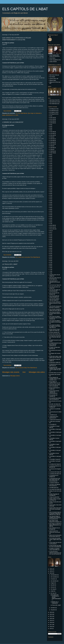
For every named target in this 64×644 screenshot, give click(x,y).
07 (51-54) (52, 144)
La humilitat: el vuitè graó (55, 456)
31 (50, 195)
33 (50, 199)
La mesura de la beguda (55, 469)
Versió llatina (52, 58)
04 (50, 126)
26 (50, 186)
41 (50, 213)
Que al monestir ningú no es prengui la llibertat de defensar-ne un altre (55, 513)
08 (50, 155)
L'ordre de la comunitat (24, 257)
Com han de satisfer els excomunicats (55, 290)
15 (50, 167)
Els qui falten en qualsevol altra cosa (54, 382)
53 (50, 238)
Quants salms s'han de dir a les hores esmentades (55, 508)
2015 (51, 628)
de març (53, 593)
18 (50, 172)
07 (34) (51, 137)
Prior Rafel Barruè (22, 113)
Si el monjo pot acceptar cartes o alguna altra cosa (55, 539)
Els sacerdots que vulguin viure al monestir (55, 399)
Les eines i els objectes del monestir (55, 485)
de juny (53, 587)
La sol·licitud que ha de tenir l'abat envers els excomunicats (55, 480)
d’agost (53, 583)
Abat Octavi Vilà (53, 100)
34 (50, 201)
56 (16, 368)
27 (50, 188)
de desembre (54, 575)
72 (50, 271)
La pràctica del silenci (54, 474)
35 (50, 202)
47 (50, 224)
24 (50, 183)
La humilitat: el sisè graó (55, 450)
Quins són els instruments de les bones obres (55, 536)
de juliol (53, 585)
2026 (51, 569)
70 (16, 113)
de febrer (53, 608)
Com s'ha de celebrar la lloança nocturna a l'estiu (55, 303)
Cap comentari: (8, 111)
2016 (51, 626)
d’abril (52, 591)
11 (50, 160)
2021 (51, 616)
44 (50, 218)
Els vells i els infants (54, 404)
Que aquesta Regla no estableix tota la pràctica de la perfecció (55, 518)
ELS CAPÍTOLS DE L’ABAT (25, 9)
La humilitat (52, 424)
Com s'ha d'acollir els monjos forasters (54, 297)
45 (50, 220)
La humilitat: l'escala (54, 459)
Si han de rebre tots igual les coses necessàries (55, 546)
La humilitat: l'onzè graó (55, 461)
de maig (53, 589)
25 (50, 185)
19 (50, 174)
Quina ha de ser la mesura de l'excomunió (55, 532)
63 (16, 257)
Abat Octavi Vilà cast (54, 75)
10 (50, 158)
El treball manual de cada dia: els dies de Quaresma (55, 344)
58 (50, 247)
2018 (51, 622)
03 (50, 125)
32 (50, 197)
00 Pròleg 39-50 (53, 114)
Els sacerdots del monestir (53, 396)
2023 (51, 612)
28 (50, 190)
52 (50, 236)
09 (50, 156)
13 (50, 163)
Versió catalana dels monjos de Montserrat (54, 56)
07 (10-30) (52, 133)
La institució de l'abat (54, 464)
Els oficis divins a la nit (55, 373)
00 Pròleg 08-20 (53, 110)
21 (50, 178)
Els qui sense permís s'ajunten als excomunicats (54, 392)
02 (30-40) (52, 123)
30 (50, 194)
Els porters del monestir (55, 374)
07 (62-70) (52, 153)
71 (50, 269)
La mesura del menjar (54, 472)
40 (50, 211)
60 (50, 250)
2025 (51, 571)
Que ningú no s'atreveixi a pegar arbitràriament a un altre (55, 525)
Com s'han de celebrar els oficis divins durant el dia (55, 313)
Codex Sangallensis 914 (55, 60)
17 (50, 171)
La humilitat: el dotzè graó (55, 432)
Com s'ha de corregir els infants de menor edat (55, 310)
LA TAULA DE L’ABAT (10, 264)
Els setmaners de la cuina (55, 401)
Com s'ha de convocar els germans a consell (55, 307)
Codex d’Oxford (53, 62)
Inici (24, 372)
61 (50, 252)
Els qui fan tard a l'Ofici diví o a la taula (55, 385)
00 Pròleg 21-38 (53, 112)
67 (50, 262)
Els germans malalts (54, 362)
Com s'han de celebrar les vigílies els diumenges (55, 321)
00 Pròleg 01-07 (53, 109)
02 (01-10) (52, 118)
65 (50, 259)
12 (50, 162)
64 (50, 257)
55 (50, 241)
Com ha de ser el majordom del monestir (55, 281)
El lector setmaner (54, 332)
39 (50, 209)
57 (50, 245)
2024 (51, 573)
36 (50, 204)
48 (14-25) (52, 229)
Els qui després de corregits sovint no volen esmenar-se (55, 379)
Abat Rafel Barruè (54, 102)
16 (50, 169)
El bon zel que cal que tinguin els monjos (55, 330)
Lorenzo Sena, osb (54, 79)
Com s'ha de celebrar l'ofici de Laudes (54, 300)
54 (50, 239)
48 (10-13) (52, 227)
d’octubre (53, 579)
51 (50, 234)
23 (50, 181)
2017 (51, 624)
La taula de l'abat (22, 368)
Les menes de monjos (55, 489)
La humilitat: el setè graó (55, 447)
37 (50, 206)
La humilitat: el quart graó (55, 441)
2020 (51, 618)
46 (50, 222)
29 (50, 192)
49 (50, 231)
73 (50, 273)
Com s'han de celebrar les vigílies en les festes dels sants (55, 326)
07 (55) (51, 146)
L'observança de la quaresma (54, 417)
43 (50, 216)
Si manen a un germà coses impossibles (54, 549)
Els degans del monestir (55, 353)
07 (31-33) (52, 135)
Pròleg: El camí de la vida (55, 491)
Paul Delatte (52, 77)
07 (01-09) (52, 132)
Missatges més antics (37, 372)
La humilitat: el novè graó (55, 435)
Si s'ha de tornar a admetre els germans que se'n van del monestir (55, 553)
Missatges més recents (11, 372)
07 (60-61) (52, 151)
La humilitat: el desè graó (55, 429)
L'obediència (52, 415)
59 (50, 248)
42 (50, 215)
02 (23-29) (52, 121)
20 (50, 176)
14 (50, 165)
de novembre (54, 577)
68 (50, 264)
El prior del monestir (54, 334)
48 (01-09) (52, 225)
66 (50, 261)
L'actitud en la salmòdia (55, 409)
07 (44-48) (52, 141)
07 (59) (51, 149)
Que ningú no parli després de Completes (55, 521)
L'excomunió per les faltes (55, 412)
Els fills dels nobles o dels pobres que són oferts (55, 357)
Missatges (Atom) (15, 376)
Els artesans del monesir (55, 350)
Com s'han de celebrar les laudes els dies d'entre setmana (55, 318)
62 (50, 254)
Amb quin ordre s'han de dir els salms (55, 278)
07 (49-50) (52, 142)
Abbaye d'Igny (53, 80)
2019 (51, 620)
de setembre (54, 581)
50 (50, 232)
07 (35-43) (52, 139)
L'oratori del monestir (54, 420)
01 (50, 116)
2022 (51, 614)
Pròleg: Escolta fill (54, 497)
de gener (53, 610)
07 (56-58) (52, 148)
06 (50, 130)
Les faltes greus (53, 488)
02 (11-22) (52, 119)
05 (50, 128)
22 (50, 179)
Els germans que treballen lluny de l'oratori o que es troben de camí (55, 368)
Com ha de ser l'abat (54, 285)
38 (50, 208)
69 (50, 266)
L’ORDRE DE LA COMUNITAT (13, 122)
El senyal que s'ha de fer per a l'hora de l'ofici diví (55, 336)
